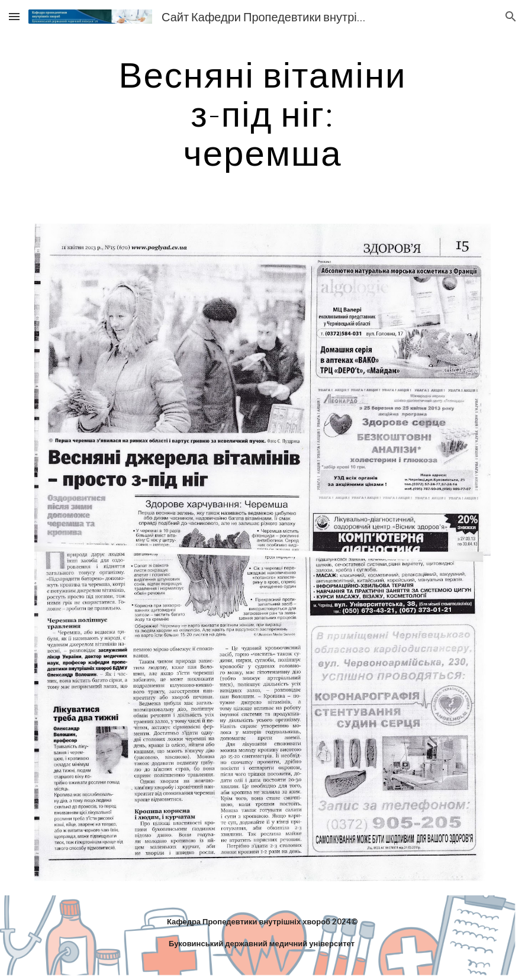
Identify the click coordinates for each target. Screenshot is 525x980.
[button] (14, 16)
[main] (263, 113)
